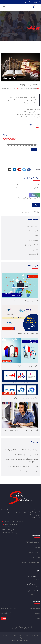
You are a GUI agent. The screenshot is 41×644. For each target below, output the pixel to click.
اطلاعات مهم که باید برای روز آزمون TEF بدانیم (23, 466)
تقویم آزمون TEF (33, 576)
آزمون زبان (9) (33, 231)
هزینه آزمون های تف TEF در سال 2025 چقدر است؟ (21, 450)
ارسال (36, 205)
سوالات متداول (35, 558)
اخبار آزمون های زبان (32, 584)
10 (8, 145)
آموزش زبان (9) (33, 254)
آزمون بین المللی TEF (33, 542)
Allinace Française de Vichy (31, 563)
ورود (36, 2)
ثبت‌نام (27, 2)
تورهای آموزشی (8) (31, 245)
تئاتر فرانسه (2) (33, 250)
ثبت (34, 150)
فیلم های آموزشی (33, 591)
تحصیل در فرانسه (34, 552)
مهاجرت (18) (34, 236)
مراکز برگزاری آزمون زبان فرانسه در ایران (25, 455)
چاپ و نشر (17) (33, 226)
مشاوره (38, 547)
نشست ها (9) (33, 240)
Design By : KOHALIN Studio (21, 641)
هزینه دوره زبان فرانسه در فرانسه (27, 471)
